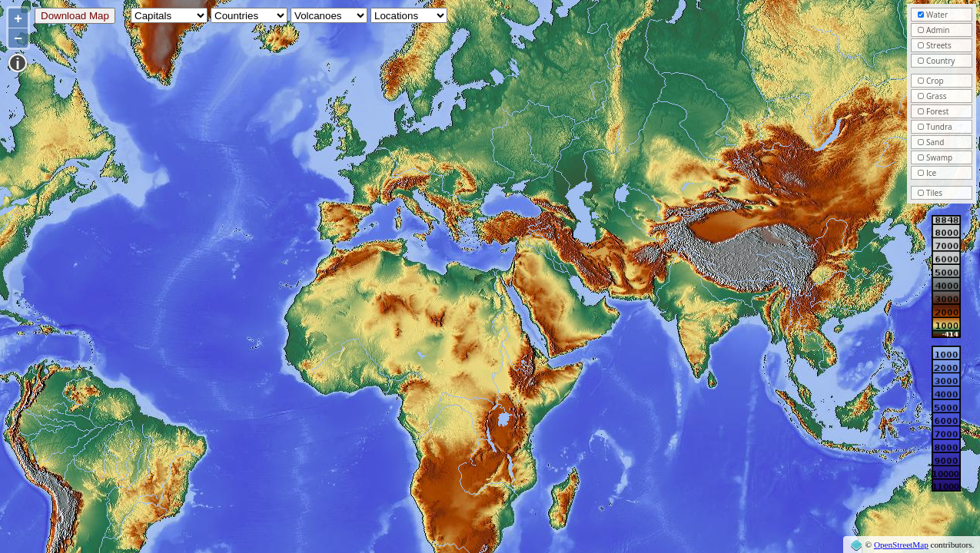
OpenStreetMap (901, 545)
